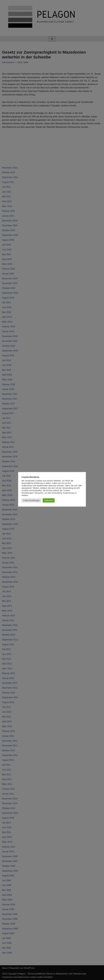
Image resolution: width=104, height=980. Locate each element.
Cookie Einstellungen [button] (31, 500)
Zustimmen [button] (49, 500)
